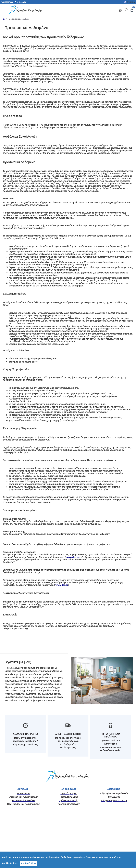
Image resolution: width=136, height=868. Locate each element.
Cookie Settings (10, 863)
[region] (68, 860)
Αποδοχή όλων (28, 863)
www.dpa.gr (72, 557)
